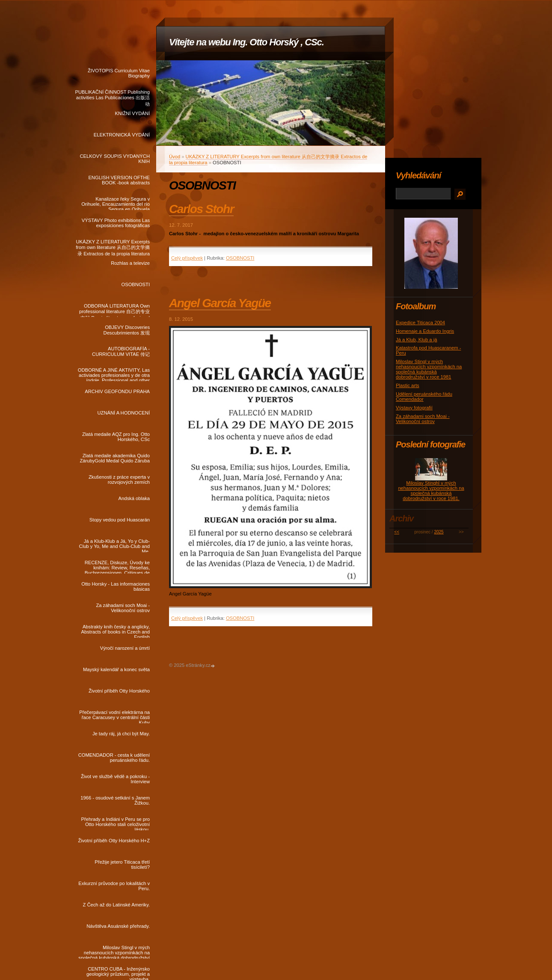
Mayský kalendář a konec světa (116, 669)
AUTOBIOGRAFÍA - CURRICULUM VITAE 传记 (121, 351)
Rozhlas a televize (130, 263)
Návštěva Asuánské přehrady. (118, 926)
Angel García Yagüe (220, 303)
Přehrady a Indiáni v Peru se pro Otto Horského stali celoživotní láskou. (116, 823)
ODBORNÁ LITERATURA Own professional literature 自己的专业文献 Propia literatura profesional (114, 310)
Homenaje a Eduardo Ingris (425, 331)
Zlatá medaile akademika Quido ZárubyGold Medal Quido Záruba (115, 458)
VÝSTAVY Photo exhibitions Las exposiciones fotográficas (116, 223)
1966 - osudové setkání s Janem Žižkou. (115, 800)
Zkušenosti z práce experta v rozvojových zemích (119, 480)
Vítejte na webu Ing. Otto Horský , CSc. (246, 42)
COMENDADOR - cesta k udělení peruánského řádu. (114, 758)
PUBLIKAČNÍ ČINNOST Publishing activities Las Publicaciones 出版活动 (112, 96)
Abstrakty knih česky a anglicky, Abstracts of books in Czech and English (116, 631)
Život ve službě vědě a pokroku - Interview (115, 779)
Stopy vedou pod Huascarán (120, 520)
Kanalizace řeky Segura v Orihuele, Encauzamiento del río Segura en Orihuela (116, 203)
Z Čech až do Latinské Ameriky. (116, 905)
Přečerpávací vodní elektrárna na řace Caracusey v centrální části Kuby (114, 716)
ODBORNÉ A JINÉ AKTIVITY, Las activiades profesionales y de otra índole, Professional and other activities (114, 374)
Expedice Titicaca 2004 (420, 323)
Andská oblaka (134, 498)
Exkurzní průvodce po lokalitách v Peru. (114, 886)
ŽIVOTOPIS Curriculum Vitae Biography (119, 73)
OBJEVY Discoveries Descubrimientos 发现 (127, 330)
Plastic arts (408, 385)
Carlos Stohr (201, 209)
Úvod (175, 157)
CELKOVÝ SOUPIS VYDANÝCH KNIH (115, 159)
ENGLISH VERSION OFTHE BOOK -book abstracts (119, 180)
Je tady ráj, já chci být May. (121, 734)
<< (397, 532)
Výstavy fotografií (414, 408)
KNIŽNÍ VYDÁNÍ (132, 113)
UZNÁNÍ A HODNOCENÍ (124, 413)
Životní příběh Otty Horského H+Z (114, 841)
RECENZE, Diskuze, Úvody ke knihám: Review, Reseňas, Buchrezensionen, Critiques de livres (117, 567)
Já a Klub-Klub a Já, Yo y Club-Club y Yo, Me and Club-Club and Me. (114, 545)
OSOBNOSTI (135, 284)
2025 (439, 532)
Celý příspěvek (187, 258)
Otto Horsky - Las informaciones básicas (116, 586)
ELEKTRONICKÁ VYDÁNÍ (122, 135)
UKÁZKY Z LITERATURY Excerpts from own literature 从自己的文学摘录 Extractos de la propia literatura (113, 246)
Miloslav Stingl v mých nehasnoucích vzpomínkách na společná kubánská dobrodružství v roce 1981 (114, 952)
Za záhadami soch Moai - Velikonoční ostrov (123, 608)
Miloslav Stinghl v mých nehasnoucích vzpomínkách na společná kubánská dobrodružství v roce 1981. (431, 491)
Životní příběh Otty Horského (119, 691)
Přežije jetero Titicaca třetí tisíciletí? (122, 865)
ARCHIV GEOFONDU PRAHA (117, 391)
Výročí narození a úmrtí (125, 648)
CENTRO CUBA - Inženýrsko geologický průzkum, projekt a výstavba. (118, 973)
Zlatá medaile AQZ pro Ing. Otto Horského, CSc (116, 437)
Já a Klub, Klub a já (416, 340)
